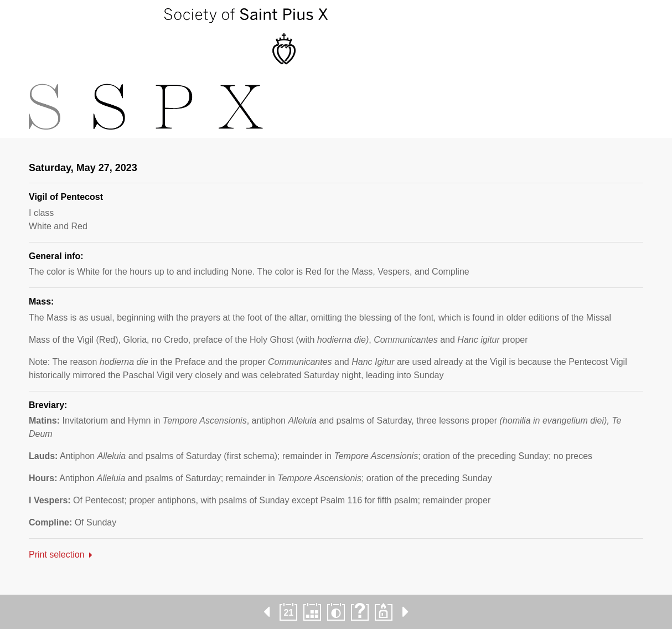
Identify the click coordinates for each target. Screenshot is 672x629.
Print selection (57, 555)
